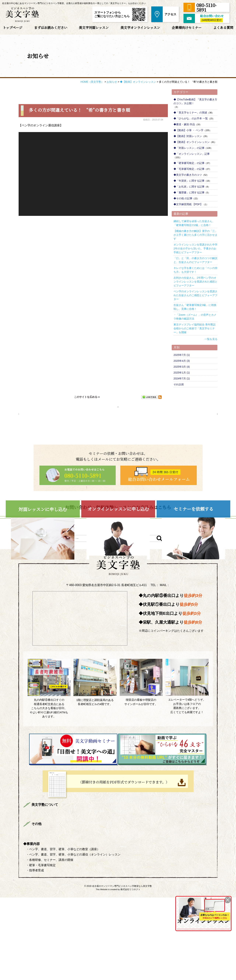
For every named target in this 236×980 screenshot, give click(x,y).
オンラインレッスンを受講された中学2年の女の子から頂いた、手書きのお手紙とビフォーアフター (195, 248)
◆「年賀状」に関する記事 (189, 181)
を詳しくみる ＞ (202, 926)
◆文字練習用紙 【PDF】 (188, 204)
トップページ (13, 27)
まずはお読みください (51, 27)
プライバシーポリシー (78, 913)
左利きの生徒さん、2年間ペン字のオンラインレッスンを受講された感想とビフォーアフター (195, 282)
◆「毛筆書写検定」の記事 (189, 169)
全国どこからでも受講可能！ (202, 918)
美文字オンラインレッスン (140, 27)
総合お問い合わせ (45, 913)
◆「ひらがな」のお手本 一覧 (191, 118)
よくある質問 (223, 27)
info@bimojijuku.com (180, 656)
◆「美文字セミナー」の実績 (190, 113)
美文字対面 (135, 887)
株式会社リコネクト (130, 972)
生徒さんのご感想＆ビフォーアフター (59, 894)
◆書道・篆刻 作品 (184, 124)
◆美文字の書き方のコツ (188, 175)
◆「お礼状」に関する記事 (189, 187)
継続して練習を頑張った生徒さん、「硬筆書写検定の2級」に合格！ (194, 223)
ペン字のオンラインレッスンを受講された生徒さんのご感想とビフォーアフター (195, 295)
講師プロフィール (104, 887)
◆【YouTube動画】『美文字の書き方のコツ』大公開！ (195, 101)
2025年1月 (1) (182, 373)
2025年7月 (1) (182, 355)
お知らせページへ (118, 408)
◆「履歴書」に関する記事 (189, 192)
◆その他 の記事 (183, 198)
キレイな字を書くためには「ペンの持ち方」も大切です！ (195, 270)
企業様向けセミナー (187, 27)
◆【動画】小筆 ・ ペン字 (188, 130)
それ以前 (179, 384)
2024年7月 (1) (182, 378)
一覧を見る (211, 339)
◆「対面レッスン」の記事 (189, 148)
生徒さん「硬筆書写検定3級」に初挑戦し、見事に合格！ (195, 307)
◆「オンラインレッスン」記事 (192, 154)
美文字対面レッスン (94, 27)
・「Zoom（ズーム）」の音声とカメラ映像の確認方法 (195, 317)
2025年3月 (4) (182, 367)
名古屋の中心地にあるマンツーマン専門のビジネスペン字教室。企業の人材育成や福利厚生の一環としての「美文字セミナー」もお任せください (74, 3)
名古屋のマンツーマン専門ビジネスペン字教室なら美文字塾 (122, 969)
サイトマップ (107, 913)
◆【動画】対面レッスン (188, 136)
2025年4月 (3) (182, 361)
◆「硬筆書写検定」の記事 (189, 163)
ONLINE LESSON (187, 905)
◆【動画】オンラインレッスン (192, 142)
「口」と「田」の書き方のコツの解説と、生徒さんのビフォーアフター (195, 260)
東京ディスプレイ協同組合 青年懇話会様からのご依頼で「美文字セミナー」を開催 (195, 328)
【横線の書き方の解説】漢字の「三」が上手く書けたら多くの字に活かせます (195, 235)
